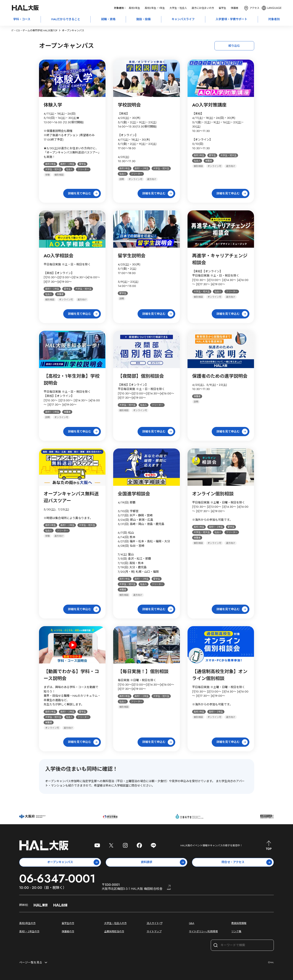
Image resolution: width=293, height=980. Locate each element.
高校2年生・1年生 (155, 8)
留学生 (222, 8)
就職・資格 (108, 19)
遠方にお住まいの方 (203, 8)
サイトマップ (154, 931)
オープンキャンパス (73, 862)
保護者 (234, 8)
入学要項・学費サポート (231, 19)
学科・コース (22, 19)
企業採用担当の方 (114, 931)
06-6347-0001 (57, 879)
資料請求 (163, 862)
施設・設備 (143, 19)
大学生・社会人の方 (115, 923)
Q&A (192, 923)
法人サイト (155, 923)
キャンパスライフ (183, 19)
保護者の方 (68, 931)
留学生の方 (68, 923)
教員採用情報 (239, 923)
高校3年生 (134, 8)
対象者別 (274, 19)
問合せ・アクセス (247, 862)
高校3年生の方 (27, 923)
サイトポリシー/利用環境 (203, 931)
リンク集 (236, 931)
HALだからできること (66, 19)
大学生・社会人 (178, 8)
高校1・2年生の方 (29, 931)
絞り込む (234, 46)
